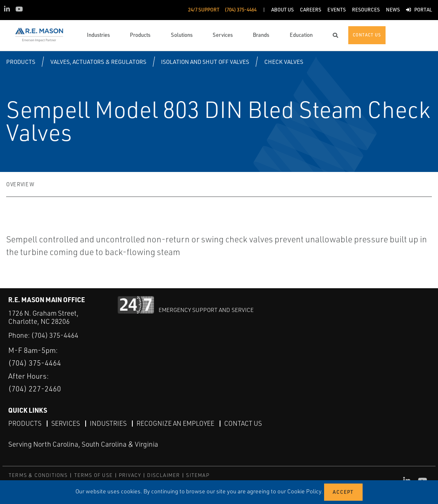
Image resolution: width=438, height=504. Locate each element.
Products (21, 62)
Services (66, 423)
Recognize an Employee (175, 423)
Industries (108, 423)
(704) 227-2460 (35, 389)
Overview (20, 184)
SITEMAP (197, 475)
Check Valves (284, 62)
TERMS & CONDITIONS (38, 475)
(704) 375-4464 (55, 335)
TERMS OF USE (93, 475)
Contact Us (243, 423)
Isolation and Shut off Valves (205, 62)
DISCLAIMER (163, 475)
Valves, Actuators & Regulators (98, 62)
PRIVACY (130, 475)
